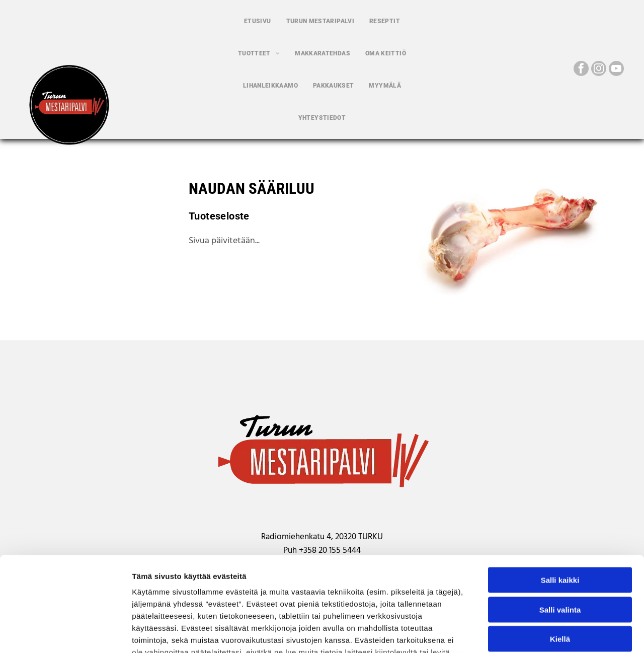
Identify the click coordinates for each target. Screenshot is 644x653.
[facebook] (581, 70)
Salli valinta (560, 527)
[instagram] (599, 70)
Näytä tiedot (538, 633)
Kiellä (560, 557)
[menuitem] (258, 21)
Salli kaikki (560, 498)
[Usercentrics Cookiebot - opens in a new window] (65, 633)
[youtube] (616, 70)
